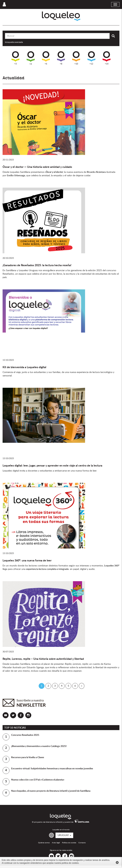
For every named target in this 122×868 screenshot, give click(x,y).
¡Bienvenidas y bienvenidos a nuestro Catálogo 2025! (39, 746)
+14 (107, 58)
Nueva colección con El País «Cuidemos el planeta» (38, 780)
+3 (15, 58)
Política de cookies (69, 843)
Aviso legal (56, 843)
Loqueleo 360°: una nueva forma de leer (27, 561)
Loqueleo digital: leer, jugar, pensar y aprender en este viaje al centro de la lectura (52, 466)
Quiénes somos (44, 843)
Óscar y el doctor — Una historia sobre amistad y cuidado (37, 167)
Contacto (82, 843)
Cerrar (117, 862)
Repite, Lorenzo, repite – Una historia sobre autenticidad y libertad (43, 659)
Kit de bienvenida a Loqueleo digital (24, 367)
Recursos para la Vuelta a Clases (28, 757)
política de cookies (70, 863)
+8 (61, 58)
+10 (76, 58)
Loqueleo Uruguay (61, 16)
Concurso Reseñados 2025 (25, 735)
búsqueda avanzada (14, 42)
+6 (46, 58)
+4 (31, 58)
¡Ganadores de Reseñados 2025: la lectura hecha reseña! (37, 265)
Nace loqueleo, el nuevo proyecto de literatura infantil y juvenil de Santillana (51, 791)
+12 (91, 58)
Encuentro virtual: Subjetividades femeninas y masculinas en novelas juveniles (52, 769)
